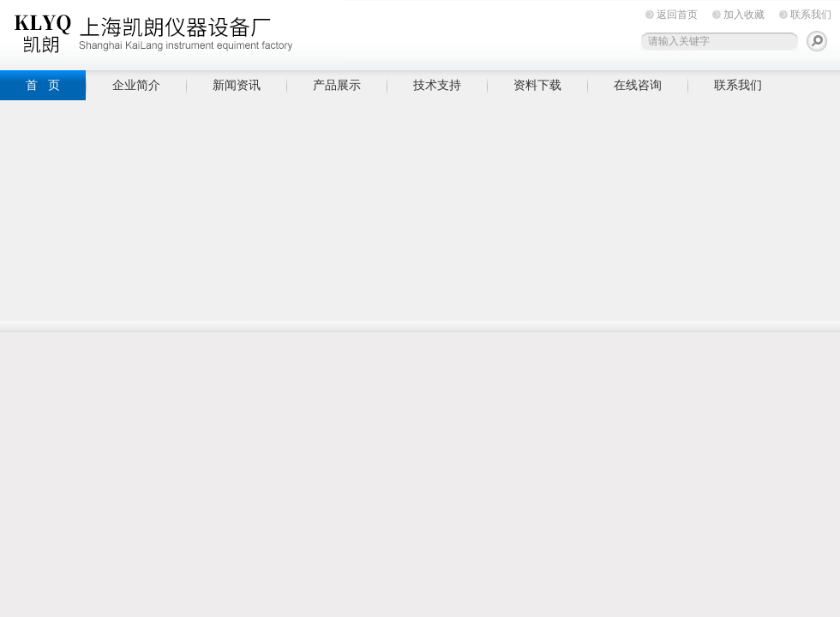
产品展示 (337, 85)
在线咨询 (638, 85)
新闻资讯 (237, 85)
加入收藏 (744, 15)
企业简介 (136, 85)
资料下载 (537, 85)
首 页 (43, 85)
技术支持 (437, 85)
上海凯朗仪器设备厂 (171, 32)
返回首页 (677, 15)
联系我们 (811, 15)
